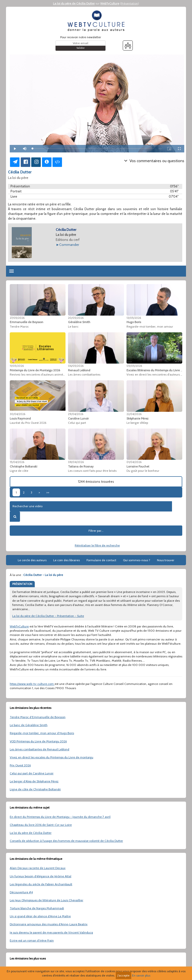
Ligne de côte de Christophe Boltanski (35, 789)
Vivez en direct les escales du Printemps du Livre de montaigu (51, 757)
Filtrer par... (96, 531)
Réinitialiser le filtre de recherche (97, 545)
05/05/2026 (134, 366)
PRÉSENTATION (22, 584)
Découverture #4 (21, 892)
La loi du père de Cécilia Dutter (74, 3)
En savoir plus (141, 975)
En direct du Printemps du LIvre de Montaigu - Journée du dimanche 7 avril (60, 817)
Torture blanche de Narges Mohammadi (37, 908)
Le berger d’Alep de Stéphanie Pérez (34, 781)
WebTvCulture (110, 3)
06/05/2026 (76, 366)
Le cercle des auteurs (32, 560)
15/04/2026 (17, 462)
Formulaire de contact (101, 560)
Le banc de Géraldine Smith (29, 725)
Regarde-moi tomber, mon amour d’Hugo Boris (42, 733)
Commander (69, 245)
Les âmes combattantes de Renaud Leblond (39, 749)
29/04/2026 (76, 414)
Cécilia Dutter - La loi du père (43, 575)
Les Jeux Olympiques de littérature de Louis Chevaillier (46, 900)
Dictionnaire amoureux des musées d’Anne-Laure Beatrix (49, 924)
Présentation (129, 3)
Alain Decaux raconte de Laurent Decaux (38, 868)
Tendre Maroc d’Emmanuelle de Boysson (38, 717)
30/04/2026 (17, 414)
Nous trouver (166, 560)
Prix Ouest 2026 (20, 765)
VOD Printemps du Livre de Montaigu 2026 (38, 741)
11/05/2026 (17, 366)
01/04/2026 (134, 462)
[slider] (93, 149)
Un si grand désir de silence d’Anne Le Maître (40, 916)
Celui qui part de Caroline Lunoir (32, 773)
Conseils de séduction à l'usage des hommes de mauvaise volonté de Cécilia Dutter (66, 841)
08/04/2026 (76, 462)
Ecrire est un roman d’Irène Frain (32, 940)
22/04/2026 (134, 414)
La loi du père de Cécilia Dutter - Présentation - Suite (48, 616)
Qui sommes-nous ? (137, 560)
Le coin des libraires (66, 560)
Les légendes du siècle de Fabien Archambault (41, 884)
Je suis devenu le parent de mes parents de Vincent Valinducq (51, 932)
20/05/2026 (76, 318)
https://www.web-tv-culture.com (32, 684)
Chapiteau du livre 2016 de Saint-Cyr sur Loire (41, 825)
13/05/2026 (134, 318)
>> (48, 492)
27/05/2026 (17, 318)
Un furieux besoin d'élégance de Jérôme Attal (40, 876)
